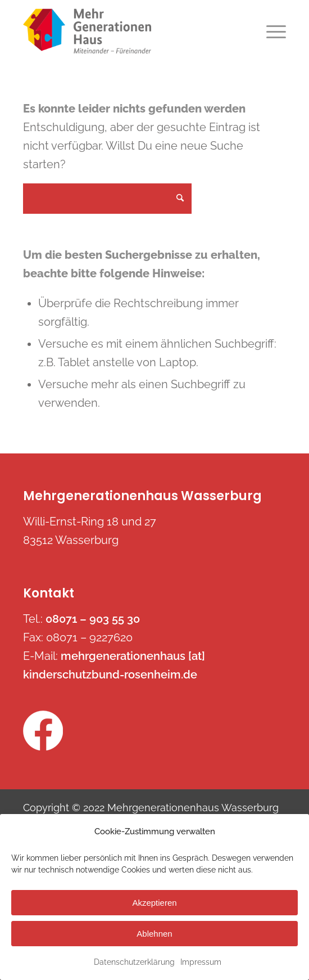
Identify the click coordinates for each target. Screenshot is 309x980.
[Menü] (271, 31)
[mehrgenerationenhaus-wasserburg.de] (128, 31)
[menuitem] (271, 31)
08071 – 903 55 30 (93, 619)
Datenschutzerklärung (134, 962)
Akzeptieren (154, 903)
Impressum (201, 962)
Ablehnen (154, 934)
